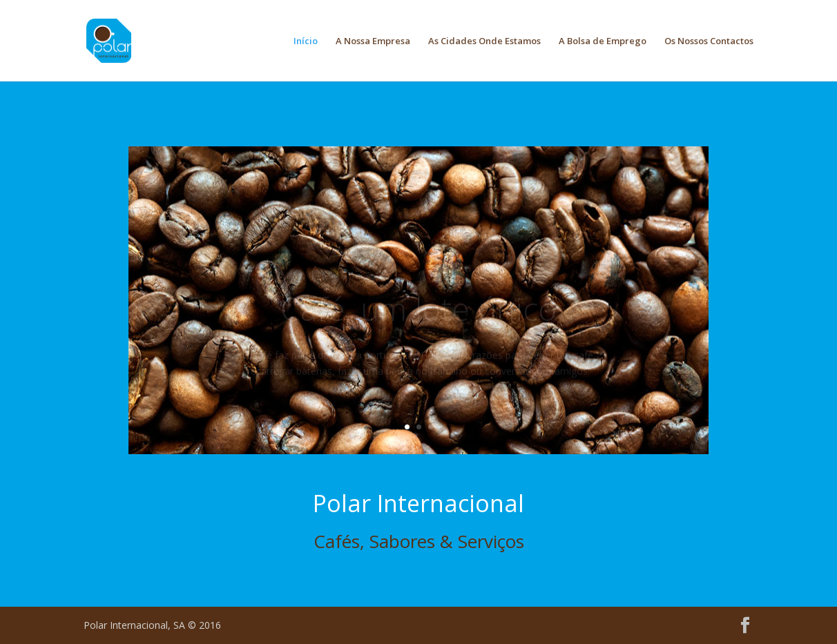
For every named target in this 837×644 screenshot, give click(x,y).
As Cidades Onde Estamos (484, 41)
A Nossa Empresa (373, 41)
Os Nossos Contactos (709, 41)
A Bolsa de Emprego (603, 41)
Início (306, 41)
